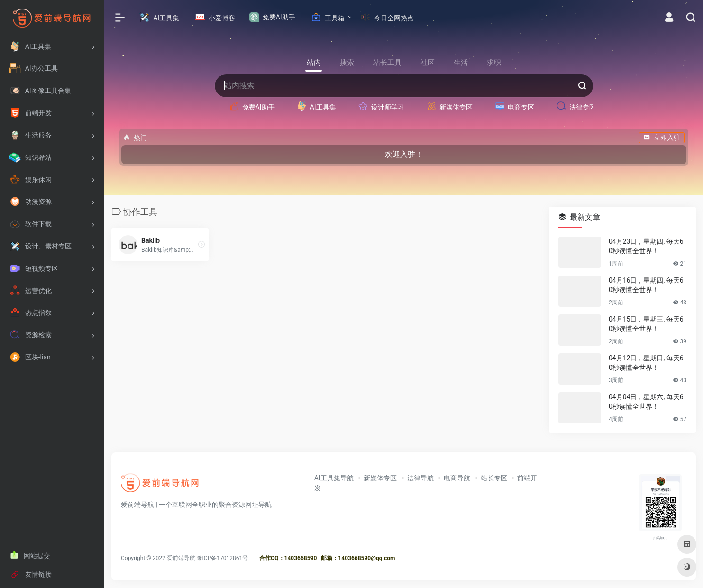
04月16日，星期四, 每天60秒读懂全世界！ (646, 285)
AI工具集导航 (334, 478)
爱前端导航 (181, 558)
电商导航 (457, 478)
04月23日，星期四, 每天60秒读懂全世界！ (646, 246)
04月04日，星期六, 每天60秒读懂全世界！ (646, 402)
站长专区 (494, 478)
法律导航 (420, 478)
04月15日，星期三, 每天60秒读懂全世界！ (646, 324)
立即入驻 (662, 138)
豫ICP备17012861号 (223, 558)
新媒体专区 (380, 478)
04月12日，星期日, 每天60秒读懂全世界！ (646, 363)
